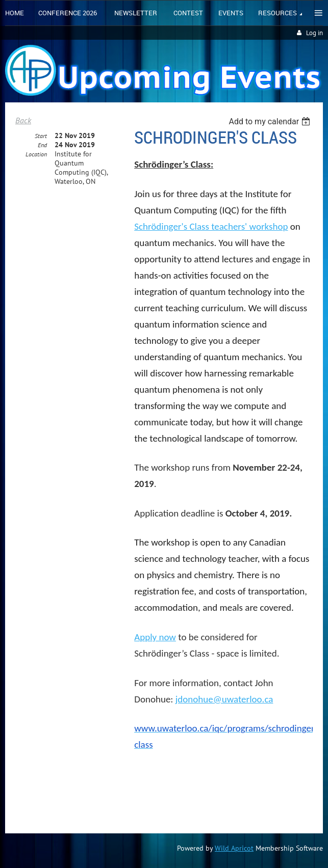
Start (41, 136)
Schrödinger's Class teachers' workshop (211, 226)
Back (23, 120)
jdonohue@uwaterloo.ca (224, 699)
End (42, 145)
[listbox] (271, 121)
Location (36, 154)
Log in (314, 33)
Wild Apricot (234, 848)
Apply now (155, 637)
